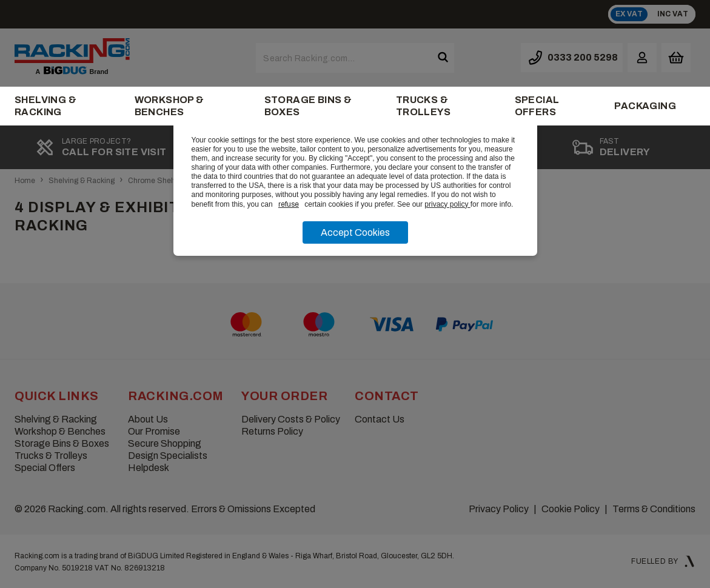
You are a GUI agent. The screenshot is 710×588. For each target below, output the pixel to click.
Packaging (645, 106)
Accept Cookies (355, 232)
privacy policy (447, 204)
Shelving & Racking (45, 106)
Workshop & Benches (169, 106)
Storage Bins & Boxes (308, 106)
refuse (289, 204)
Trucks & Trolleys (423, 106)
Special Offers (537, 106)
